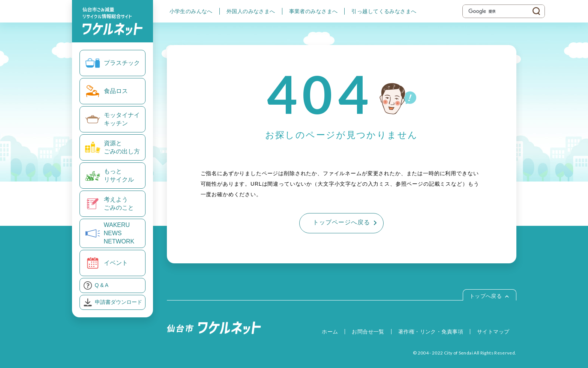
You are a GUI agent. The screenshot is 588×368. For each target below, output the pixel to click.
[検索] (498, 11)
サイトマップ (493, 332)
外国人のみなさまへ (251, 11)
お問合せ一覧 (368, 332)
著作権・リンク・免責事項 (431, 332)
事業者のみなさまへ (313, 11)
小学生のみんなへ (191, 11)
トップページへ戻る (341, 222)
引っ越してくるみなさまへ (384, 11)
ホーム (330, 332)
